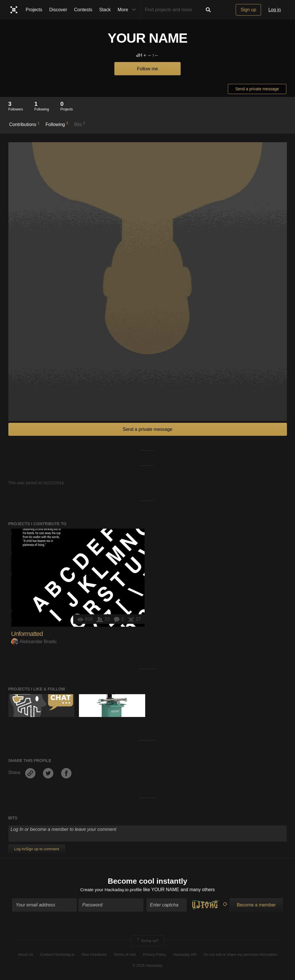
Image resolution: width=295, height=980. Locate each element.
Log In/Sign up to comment (37, 849)
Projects (34, 10)
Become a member (256, 905)
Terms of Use (125, 955)
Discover (58, 10)
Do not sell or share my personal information (240, 955)
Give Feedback (94, 955)
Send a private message (257, 89)
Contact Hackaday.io (57, 955)
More (128, 10)
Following (57, 124)
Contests (83, 10)
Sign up (248, 10)
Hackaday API (185, 955)
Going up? (147, 941)
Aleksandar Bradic (34, 642)
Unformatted (27, 634)
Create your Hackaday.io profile (111, 890)
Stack (105, 10)
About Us (25, 955)
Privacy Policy (155, 955)
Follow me (148, 69)
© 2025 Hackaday (147, 966)
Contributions (24, 124)
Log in (275, 10)
